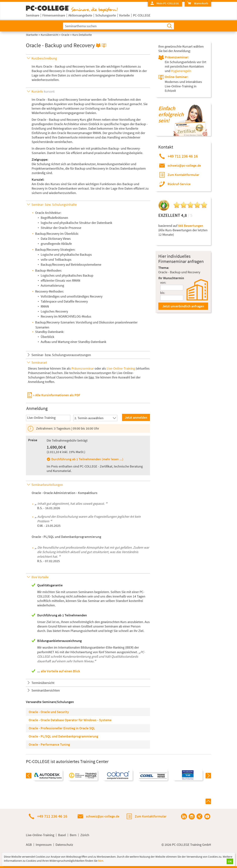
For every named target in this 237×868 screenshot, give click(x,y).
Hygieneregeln (181, 71)
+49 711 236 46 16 (183, 156)
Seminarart (39, 362)
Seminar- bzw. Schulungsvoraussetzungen (61, 355)
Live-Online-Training (121, 368)
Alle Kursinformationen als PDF (58, 395)
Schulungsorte (106, 15)
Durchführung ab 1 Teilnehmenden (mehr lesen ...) (87, 459)
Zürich (85, 835)
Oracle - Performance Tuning (49, 744)
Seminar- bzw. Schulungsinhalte (54, 205)
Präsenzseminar (83, 368)
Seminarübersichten (46, 690)
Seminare (33, 15)
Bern (73, 835)
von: (163, 282)
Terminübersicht (43, 683)
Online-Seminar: (177, 77)
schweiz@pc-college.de (184, 165)
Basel (62, 835)
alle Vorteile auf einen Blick (60, 671)
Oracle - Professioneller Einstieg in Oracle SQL (62, 728)
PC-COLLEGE (142, 15)
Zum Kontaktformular (183, 175)
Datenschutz (64, 845)
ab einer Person (130, 626)
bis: (163, 293)
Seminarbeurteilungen (47, 485)
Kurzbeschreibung (44, 58)
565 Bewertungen (191, 226)
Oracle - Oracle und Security (49, 712)
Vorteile (124, 15)
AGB (29, 845)
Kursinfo (43, 91)
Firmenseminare (54, 15)
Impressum (44, 845)
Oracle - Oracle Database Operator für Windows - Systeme (70, 720)
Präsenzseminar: (177, 57)
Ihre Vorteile (40, 577)
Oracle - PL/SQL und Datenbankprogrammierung (66, 537)
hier (91, 377)
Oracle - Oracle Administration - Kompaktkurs (65, 493)
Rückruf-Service (179, 184)
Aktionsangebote (80, 15)
